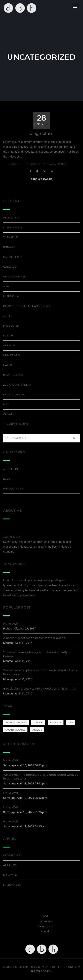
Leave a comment (58, 164)
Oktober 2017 (12, 855)
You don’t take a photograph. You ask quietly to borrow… (37, 654)
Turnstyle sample (16, 424)
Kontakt (9, 247)
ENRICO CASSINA (14, 395)
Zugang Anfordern (17, 385)
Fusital (8, 336)
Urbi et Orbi (12, 355)
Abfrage (9, 345)
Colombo (10, 267)
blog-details (41, 134)
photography (13, 489)
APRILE (8, 316)
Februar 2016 (12, 885)
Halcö (8, 365)
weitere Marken (15, 277)
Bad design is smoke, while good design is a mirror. (40, 688)
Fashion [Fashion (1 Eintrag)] (56, 722)
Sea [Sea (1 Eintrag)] (71, 722)
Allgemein (11, 469)
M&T (6, 404)
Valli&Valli (11, 218)
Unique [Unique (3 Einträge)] (37, 730)
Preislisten (11, 326)
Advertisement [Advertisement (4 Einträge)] (16, 722)
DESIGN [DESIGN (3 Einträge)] (38, 722)
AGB (6, 286)
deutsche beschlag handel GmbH (27, 306)
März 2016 (10, 875)
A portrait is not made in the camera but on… (35, 638)
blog (12, 164)
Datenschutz (13, 257)
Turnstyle (10, 237)
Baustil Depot (13, 375)
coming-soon (13, 227)
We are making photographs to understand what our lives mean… (41, 672)
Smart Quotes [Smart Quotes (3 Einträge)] (15, 730)
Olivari (8, 414)
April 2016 (10, 865)
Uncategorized (32, 164)
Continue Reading (41, 179)
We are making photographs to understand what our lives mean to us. (41, 777)
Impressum (11, 296)
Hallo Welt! (11, 623)
